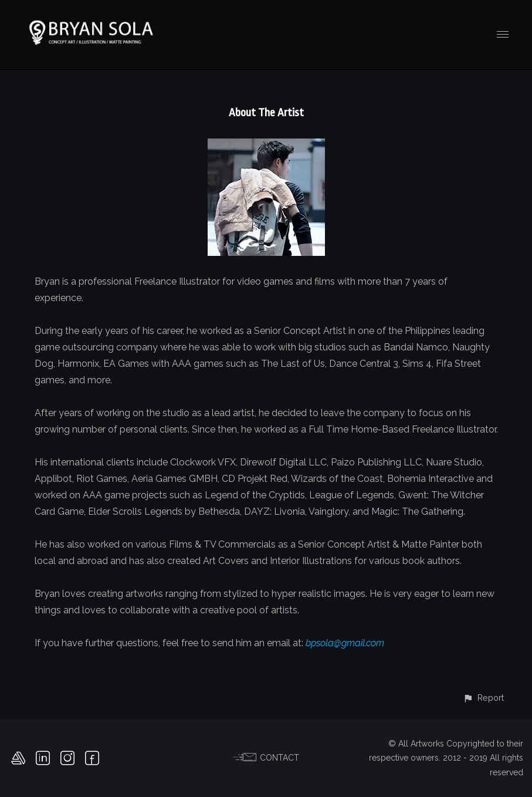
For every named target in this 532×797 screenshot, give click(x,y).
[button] (483, 698)
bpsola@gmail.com (345, 643)
